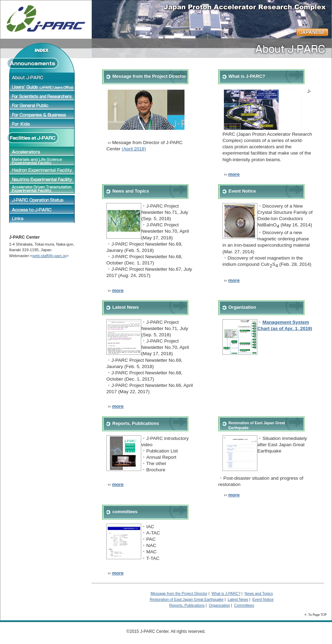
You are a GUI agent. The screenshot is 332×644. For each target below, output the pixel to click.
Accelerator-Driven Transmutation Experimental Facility (42, 189)
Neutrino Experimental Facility (42, 179)
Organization (242, 307)
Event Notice (242, 191)
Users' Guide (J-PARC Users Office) (42, 87)
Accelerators (42, 151)
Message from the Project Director (179, 593)
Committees (244, 605)
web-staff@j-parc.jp (49, 256)
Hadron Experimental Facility (42, 170)
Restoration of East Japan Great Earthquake (187, 599)
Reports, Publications (136, 423)
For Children (42, 124)
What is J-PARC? (247, 76)
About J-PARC (42, 77)
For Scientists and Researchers (42, 96)
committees (125, 512)
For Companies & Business (42, 114)
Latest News (126, 307)
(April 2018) (134, 149)
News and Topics (131, 191)
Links (42, 218)
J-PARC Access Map (42, 209)
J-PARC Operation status (42, 200)
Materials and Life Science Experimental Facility (42, 161)
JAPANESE (312, 32)
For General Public (42, 105)
